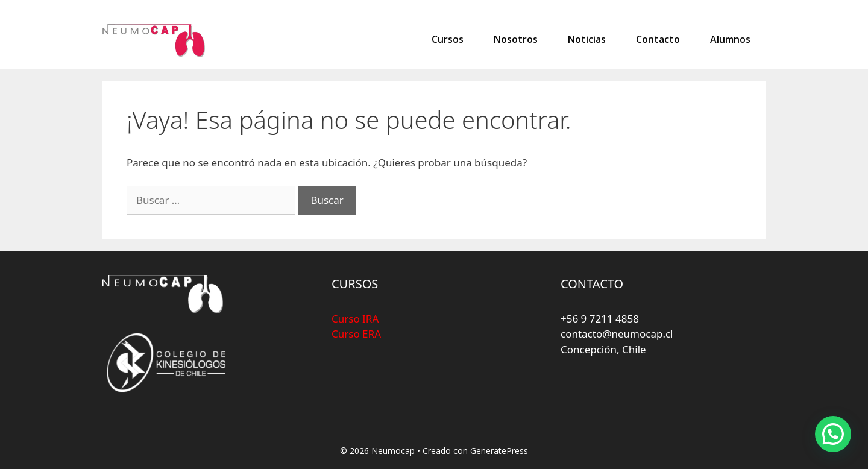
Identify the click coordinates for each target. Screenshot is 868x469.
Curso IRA (355, 319)
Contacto (658, 39)
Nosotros (516, 39)
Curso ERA (356, 334)
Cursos (448, 39)
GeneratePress (499, 451)
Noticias (587, 39)
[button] (833, 434)
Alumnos (730, 39)
